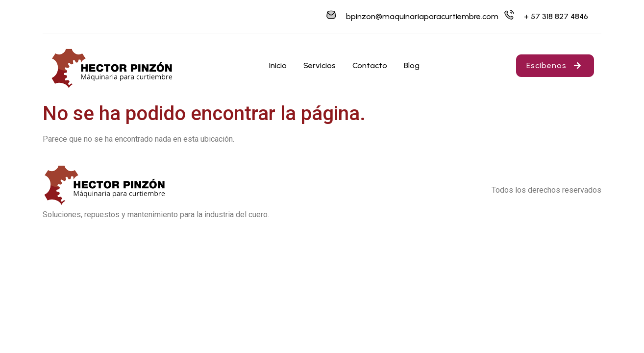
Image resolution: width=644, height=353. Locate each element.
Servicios (320, 65)
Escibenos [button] (555, 65)
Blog (412, 65)
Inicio (278, 65)
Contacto (370, 65)
